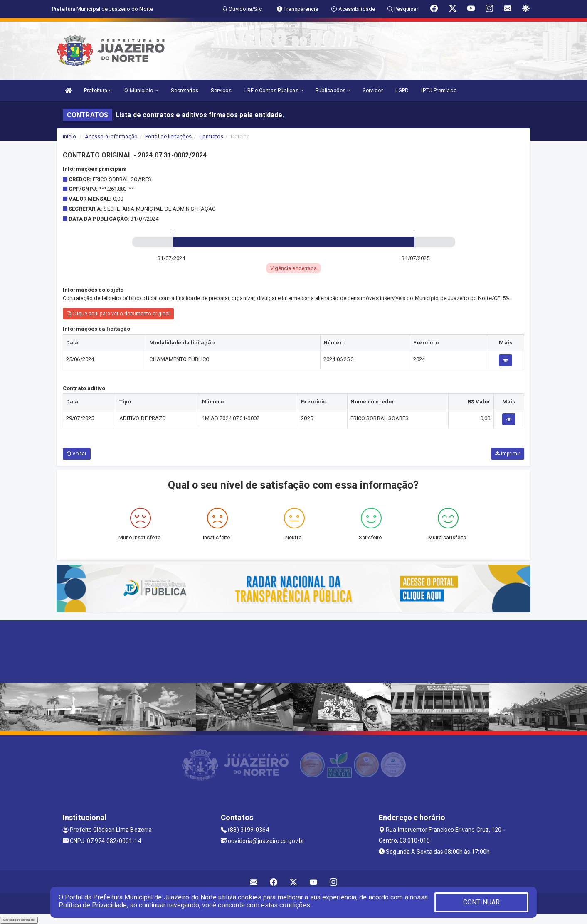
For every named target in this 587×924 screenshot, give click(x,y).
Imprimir (508, 454)
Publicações (333, 90)
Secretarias (185, 90)
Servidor (373, 90)
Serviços (221, 90)
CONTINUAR (481, 902)
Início (69, 136)
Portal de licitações (168, 136)
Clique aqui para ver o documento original (118, 314)
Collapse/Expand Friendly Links (19, 920)
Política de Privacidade (93, 905)
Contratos (211, 136)
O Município (141, 90)
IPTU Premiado (439, 90)
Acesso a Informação (111, 136)
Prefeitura (98, 90)
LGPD (402, 90)
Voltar (77, 454)
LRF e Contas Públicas (274, 90)
